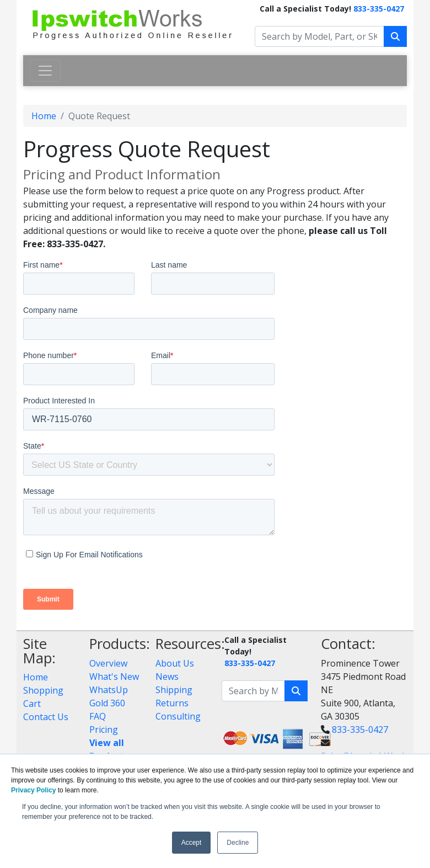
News (167, 677)
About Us (175, 663)
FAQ (98, 716)
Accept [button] (192, 843)
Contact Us (46, 717)
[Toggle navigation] (45, 71)
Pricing (104, 729)
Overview (108, 663)
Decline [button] (238, 843)
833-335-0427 (379, 9)
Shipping (174, 690)
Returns (172, 703)
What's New (114, 677)
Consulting (178, 716)
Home (44, 116)
